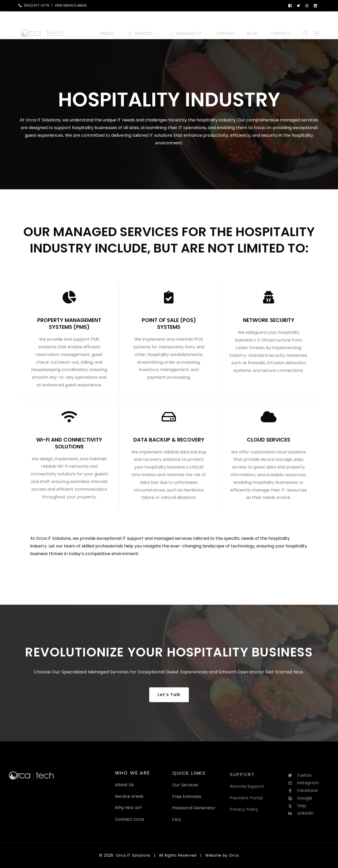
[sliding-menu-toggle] (317, 25)
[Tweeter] (298, 5)
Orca (234, 855)
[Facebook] (290, 5)
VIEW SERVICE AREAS (71, 6)
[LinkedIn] (315, 5)
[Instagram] (307, 5)
